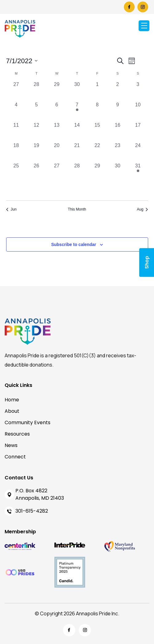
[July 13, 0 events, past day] (57, 132)
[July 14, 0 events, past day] (77, 132)
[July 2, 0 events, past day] (118, 91)
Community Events (28, 422)
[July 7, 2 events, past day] (77, 111)
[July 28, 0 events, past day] (77, 172)
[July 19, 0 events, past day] (37, 152)
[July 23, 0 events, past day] (118, 152)
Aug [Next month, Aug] (142, 209)
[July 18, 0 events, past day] (16, 152)
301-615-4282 (32, 511)
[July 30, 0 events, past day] (118, 172)
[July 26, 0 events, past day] (37, 172)
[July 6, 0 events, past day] (57, 111)
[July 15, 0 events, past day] (97, 132)
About (12, 411)
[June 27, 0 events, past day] (16, 91)
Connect (15, 457)
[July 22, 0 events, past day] (97, 152)
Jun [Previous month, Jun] (11, 209)
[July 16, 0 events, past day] (118, 132)
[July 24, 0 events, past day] (138, 152)
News (11, 445)
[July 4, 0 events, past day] (16, 111)
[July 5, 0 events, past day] (37, 111)
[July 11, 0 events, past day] (16, 132)
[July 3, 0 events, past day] (138, 91)
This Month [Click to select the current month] (77, 209)
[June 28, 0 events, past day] (37, 91)
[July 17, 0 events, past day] (138, 132)
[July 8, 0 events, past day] (97, 111)
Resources (17, 434)
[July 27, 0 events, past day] (57, 172)
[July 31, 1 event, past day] (138, 172)
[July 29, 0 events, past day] (97, 172)
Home (12, 400)
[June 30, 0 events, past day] (77, 91)
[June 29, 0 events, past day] (57, 91)
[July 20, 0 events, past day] (57, 152)
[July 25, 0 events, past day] (16, 172)
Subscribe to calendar (73, 244)
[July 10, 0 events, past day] (138, 111)
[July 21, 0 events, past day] (77, 152)
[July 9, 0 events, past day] (118, 111)
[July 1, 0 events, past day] (97, 91)
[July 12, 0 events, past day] (37, 132)
